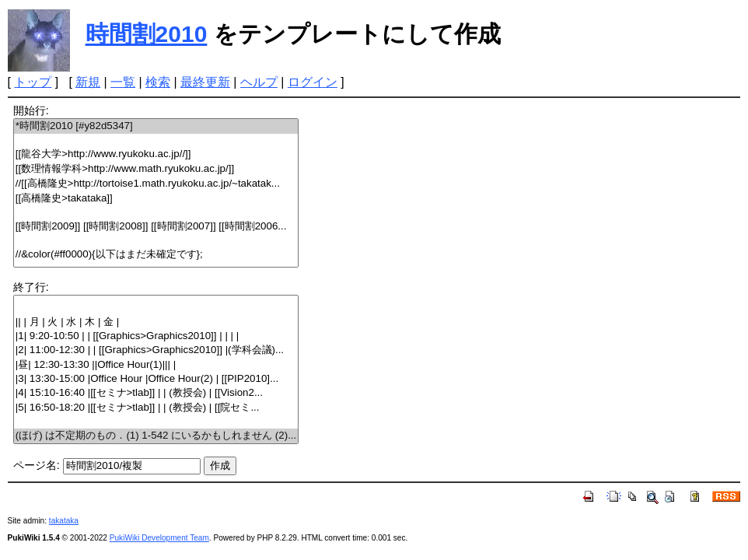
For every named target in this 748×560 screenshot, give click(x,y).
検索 (158, 82)
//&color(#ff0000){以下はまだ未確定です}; (156, 255)
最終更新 (205, 82)
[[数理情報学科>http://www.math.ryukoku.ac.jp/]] (156, 169)
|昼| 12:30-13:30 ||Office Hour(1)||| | (156, 365)
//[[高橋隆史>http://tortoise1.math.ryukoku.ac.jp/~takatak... (156, 184)
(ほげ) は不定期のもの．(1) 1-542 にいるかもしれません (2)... (156, 436)
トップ (33, 82)
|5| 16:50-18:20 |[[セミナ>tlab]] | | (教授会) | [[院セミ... (156, 408)
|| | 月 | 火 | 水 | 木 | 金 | (156, 322)
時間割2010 (147, 34)
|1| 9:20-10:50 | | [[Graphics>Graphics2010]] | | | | (156, 336)
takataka (64, 521)
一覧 (123, 82)
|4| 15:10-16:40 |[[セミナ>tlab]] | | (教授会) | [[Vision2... (156, 393)
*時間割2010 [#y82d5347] (156, 126)
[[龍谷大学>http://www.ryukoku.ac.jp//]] (156, 154)
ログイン (313, 82)
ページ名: (37, 465)
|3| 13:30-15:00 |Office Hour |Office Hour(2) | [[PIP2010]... (156, 379)
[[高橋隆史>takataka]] (156, 199)
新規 (88, 82)
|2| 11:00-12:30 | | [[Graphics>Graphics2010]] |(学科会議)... (156, 350)
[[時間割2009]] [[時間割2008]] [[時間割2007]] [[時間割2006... (156, 227)
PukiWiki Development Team (159, 538)
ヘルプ (259, 82)
